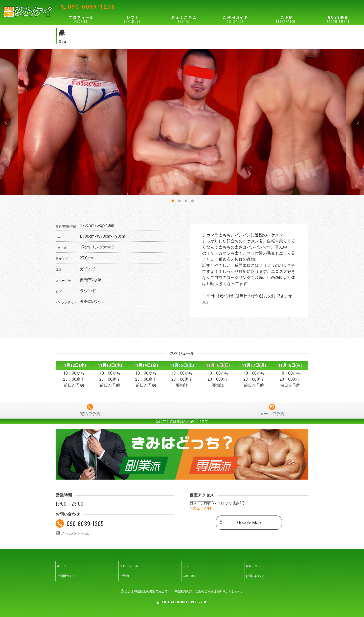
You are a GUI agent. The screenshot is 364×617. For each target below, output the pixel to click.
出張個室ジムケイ (28, 11)
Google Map (249, 523)
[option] (182, 122)
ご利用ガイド (235, 19)
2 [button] (179, 200)
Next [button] (358, 122)
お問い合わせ (255, 576)
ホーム (61, 566)
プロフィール (81, 19)
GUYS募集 (338, 19)
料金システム (184, 19)
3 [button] (185, 200)
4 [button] (192, 200)
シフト (133, 19)
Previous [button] (6, 122)
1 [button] (172, 200)
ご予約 (287, 19)
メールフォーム (72, 533)
